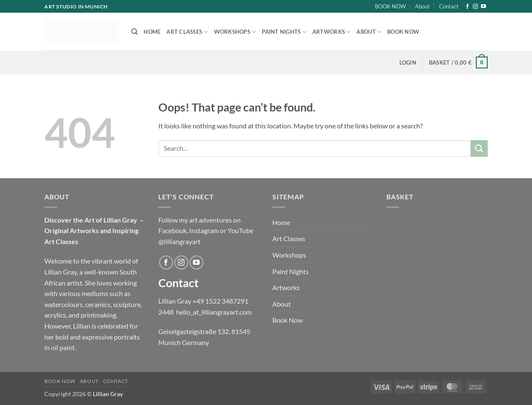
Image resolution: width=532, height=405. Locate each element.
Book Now (403, 32)
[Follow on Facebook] (467, 7)
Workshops (235, 32)
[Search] (134, 32)
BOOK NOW (390, 6)
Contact (449, 6)
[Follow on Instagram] (475, 7)
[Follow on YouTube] (483, 7)
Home (152, 32)
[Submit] (479, 148)
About (422, 6)
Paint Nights (284, 32)
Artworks (332, 32)
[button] (408, 63)
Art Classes (187, 32)
